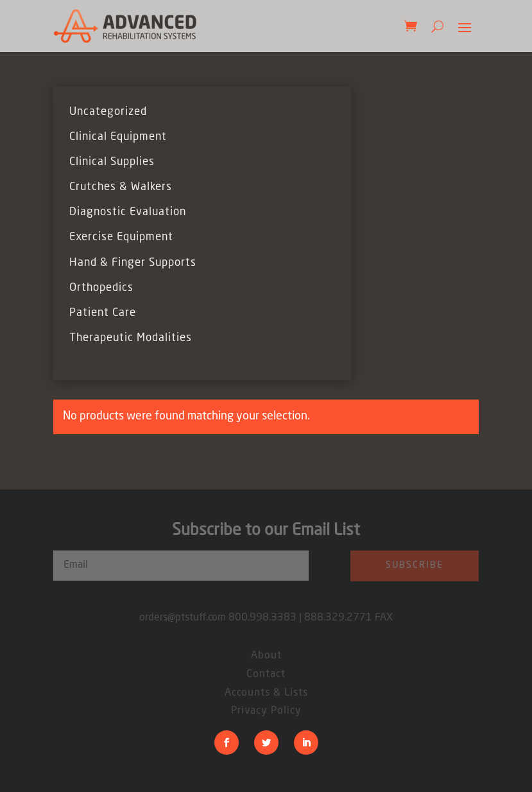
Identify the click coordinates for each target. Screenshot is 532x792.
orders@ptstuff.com (184, 618)
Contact (266, 674)
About (266, 656)
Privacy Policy (266, 711)
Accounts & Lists (266, 693)
